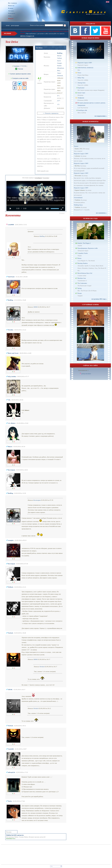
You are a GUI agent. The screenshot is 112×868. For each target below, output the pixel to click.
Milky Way (81, 78)
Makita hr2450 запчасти (15, 835)
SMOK (36, 307)
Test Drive (39, 48)
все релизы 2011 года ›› (99, 299)
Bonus (79, 258)
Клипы (11, 8)
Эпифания (81, 98)
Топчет (76, 146)
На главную (13, 3)
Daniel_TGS (79, 149)
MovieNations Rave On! (85, 273)
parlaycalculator (86, 374)
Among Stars (82, 83)
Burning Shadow (83, 263)
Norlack (42, 667)
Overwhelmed (78, 198)
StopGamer (81, 88)
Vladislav (78, 200)
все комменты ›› (102, 213)
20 (58, 96)
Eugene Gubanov (80, 190)
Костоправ (37, 500)
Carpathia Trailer (83, 253)
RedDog (42, 236)
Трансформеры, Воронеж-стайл (88, 248)
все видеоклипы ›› (101, 116)
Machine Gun (82, 278)
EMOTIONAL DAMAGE (85, 68)
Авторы (11, 11)
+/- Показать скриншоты (51, 113)
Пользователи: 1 (83, 370)
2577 (59, 101)
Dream (80, 293)
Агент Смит (81, 93)
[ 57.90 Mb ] (19, 66)
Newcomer (78, 176)
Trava (79, 73)
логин (8, 25)
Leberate (77, 156)
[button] (62, 213)
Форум (11, 18)
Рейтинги (12, 13)
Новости (11, 6)
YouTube (46, 178)
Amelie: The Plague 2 (84, 243)
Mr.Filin (77, 166)
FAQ (10, 16)
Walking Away (78, 205)
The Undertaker (82, 283)
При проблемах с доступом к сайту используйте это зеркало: (45, 34)
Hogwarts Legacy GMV (85, 63)
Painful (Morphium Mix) (61, 68)
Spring (80, 288)
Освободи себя (82, 110)
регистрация (15, 25)
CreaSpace (38, 178)
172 (58, 104)
